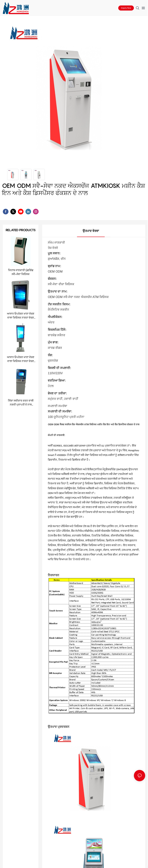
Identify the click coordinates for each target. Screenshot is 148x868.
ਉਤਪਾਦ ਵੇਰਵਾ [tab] (91, 231)
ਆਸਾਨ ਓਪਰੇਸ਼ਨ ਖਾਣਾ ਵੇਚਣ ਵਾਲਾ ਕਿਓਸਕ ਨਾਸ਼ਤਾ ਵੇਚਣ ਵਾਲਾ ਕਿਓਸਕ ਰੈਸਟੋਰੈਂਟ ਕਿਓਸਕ (21, 359)
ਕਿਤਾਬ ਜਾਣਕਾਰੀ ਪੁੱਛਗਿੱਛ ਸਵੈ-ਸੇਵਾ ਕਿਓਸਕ (21, 272)
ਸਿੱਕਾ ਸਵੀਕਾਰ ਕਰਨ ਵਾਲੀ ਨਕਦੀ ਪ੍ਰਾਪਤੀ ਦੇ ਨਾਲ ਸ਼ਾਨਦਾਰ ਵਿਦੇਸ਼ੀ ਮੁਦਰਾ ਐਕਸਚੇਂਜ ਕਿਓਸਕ (21, 403)
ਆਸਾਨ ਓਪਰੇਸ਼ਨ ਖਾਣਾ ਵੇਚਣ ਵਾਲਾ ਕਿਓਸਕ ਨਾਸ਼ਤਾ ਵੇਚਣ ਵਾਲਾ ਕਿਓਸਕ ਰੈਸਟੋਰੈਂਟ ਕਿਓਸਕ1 (21, 316)
